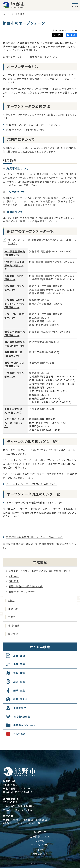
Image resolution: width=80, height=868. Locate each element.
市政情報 (20, 14)
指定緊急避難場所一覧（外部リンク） (15, 344)
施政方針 (14, 576)
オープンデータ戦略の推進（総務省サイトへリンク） (34, 502)
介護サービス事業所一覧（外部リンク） (14, 265)
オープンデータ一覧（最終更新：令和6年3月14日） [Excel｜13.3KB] (42, 242)
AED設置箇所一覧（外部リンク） (15, 253)
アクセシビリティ (40, 845)
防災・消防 (14, 625)
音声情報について (40, 836)
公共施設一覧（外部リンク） (14, 375)
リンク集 (40, 841)
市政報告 (14, 581)
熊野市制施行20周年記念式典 (26, 586)
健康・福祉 (14, 609)
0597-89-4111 (24, 792)
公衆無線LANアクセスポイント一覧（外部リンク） (14, 304)
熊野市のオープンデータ (22, 591)
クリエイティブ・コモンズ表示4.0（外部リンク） (32, 484)
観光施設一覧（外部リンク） (14, 288)
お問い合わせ (40, 854)
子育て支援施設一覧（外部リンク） (15, 411)
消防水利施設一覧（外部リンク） (15, 333)
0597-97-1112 (24, 810)
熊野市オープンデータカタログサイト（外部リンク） (34, 125)
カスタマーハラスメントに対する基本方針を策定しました (40, 571)
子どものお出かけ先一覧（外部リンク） (14, 423)
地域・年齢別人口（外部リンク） (14, 364)
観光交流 (13, 634)
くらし (11, 600)
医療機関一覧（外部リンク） (14, 278)
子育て (12, 617)
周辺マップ (40, 832)
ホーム (6, 14)
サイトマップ (40, 849)
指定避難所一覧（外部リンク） (13, 354)
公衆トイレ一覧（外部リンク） (15, 316)
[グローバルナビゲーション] (75, 5)
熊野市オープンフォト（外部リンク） (25, 129)
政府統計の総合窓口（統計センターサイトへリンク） (35, 537)
